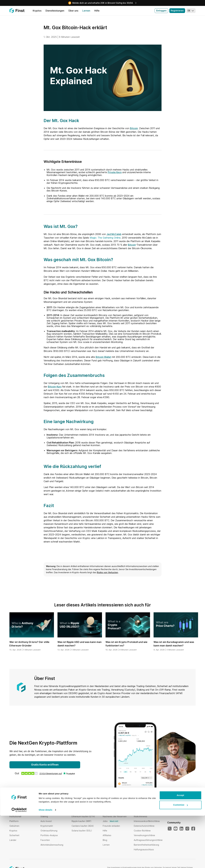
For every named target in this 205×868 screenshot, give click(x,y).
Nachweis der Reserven (115, 816)
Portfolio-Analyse (49, 835)
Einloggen (161, 11)
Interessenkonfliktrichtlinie (147, 821)
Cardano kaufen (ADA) (83, 826)
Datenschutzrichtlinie (144, 826)
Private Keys (115, 172)
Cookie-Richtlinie (142, 831)
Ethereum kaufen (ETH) (83, 816)
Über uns (107, 812)
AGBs (137, 812)
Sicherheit (14, 835)
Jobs (111, 821)
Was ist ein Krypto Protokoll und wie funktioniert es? (126, 644)
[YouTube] (176, 829)
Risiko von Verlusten (107, 572)
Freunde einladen (111, 826)
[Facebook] (193, 829)
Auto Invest (46, 821)
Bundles (45, 812)
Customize (181, 857)
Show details (45, 862)
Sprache (172, 807)
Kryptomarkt (47, 826)
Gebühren (14, 826)
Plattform (14, 821)
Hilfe (105, 831)
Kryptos (13, 831)
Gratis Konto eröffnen (45, 765)
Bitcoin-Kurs (55, 387)
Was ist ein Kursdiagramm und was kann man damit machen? (174, 644)
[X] (170, 829)
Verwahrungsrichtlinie (144, 835)
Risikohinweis (141, 816)
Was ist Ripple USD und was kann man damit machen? (80, 644)
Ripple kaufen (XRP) (81, 821)
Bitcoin (134, 128)
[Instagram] (187, 829)
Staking (44, 816)
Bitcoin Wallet (103, 357)
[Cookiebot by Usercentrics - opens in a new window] (19, 862)
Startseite (14, 812)
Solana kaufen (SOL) (82, 831)
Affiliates (107, 835)
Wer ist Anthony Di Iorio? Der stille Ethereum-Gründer (29, 644)
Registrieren (177, 11)
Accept (180, 848)
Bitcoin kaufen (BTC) (82, 812)
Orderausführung (49, 831)
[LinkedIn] (181, 829)
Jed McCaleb (114, 234)
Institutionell (15, 816)
